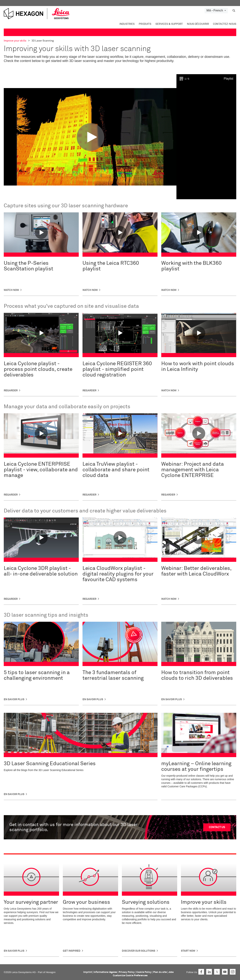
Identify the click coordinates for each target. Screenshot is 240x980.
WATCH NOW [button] (169, 391)
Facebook (201, 972)
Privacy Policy (127, 972)
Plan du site (160, 972)
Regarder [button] (11, 391)
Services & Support (169, 24)
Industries (127, 24)
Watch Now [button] (11, 290)
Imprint (88, 972)
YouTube (225, 972)
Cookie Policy (144, 972)
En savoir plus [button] (14, 699)
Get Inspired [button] (72, 951)
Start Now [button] (188, 951)
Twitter (217, 972)
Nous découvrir (198, 24)
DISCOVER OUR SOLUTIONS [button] (139, 951)
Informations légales (105, 972)
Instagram (233, 972)
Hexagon (51, 972)
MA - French (216, 11)
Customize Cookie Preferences (130, 976)
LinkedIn (209, 972)
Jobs (171, 972)
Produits (145, 24)
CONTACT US (217, 827)
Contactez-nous (225, 24)
